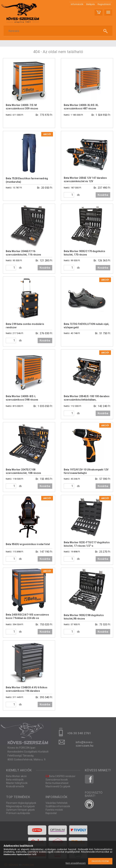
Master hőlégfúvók (17, 783)
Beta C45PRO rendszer (61, 776)
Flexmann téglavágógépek (21, 803)
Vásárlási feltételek (57, 803)
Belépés (91, 4)
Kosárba (103, 195)
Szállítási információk (58, 806)
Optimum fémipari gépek (20, 810)
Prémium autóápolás (18, 813)
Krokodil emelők (15, 786)
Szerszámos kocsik (57, 780)
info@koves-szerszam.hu (84, 743)
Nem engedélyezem (76, 863)
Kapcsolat (51, 813)
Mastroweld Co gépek (58, 786)
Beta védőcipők (15, 780)
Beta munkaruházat (57, 783)
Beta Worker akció (16, 776)
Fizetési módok (54, 810)
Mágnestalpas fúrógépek (20, 806)
